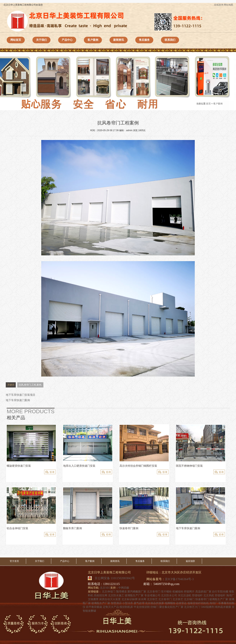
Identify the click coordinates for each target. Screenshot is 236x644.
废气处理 (139, 603)
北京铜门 (189, 599)
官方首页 (14, 561)
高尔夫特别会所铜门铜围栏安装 (138, 466)
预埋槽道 (121, 592)
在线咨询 (219, 5)
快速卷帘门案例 (129, 528)
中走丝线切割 (142, 607)
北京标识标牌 (130, 599)
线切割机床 (126, 607)
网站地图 (229, 5)
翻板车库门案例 (73, 528)
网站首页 (16, 40)
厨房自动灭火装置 (110, 599)
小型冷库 (128, 603)
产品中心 (67, 40)
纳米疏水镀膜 (223, 607)
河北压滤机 (185, 595)
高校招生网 (101, 595)
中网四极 (124, 588)
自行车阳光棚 (220, 592)
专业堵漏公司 (152, 595)
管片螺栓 (166, 592)
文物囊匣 (93, 599)
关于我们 (41, 40)
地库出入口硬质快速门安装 (79, 466)
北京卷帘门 (154, 592)
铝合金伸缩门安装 (17, 528)
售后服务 (144, 40)
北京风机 (209, 595)
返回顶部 (190, 561)
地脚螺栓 (170, 603)
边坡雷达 (181, 603)
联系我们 (170, 40)
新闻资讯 (119, 40)
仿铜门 (154, 607)
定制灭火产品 (111, 607)
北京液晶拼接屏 (154, 603)
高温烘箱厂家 (203, 592)
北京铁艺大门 (192, 607)
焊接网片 (189, 592)
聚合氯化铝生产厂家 (171, 607)
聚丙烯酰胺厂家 (137, 592)
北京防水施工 (116, 595)
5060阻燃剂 (208, 607)
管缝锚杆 (197, 595)
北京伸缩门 (109, 592)
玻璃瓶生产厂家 (134, 595)
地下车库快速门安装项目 (21, 395)
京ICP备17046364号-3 (179, 579)
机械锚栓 (178, 592)
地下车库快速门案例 (18, 400)
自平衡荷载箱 (94, 607)
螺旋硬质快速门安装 (19, 466)
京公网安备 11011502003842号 (115, 577)
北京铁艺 (152, 599)
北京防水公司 (169, 595)
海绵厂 (230, 595)
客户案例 (93, 40)
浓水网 (142, 599)
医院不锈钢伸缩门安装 (189, 466)
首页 (208, 104)
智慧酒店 (116, 603)
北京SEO (105, 588)
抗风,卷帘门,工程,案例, (30, 385)
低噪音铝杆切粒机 (198, 603)
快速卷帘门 (202, 599)
